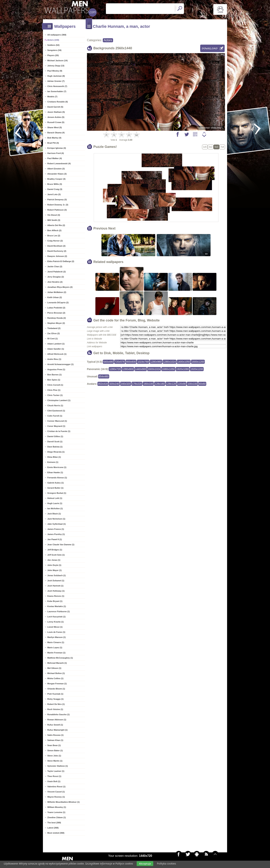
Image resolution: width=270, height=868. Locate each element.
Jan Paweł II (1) (55, 539)
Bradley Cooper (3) (56, 179)
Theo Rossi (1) (54, 776)
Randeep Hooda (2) (57, 318)
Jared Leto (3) (54, 194)
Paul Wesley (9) (55, 71)
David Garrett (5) (55, 107)
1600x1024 (154, 369)
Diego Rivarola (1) (56, 452)
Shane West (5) (55, 127)
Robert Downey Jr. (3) (58, 205)
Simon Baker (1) (55, 750)
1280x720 (115, 369)
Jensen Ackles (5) (56, 117)
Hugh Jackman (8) (56, 76)
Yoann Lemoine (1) (56, 812)
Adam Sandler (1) (56, 349)
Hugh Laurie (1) (55, 503)
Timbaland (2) (54, 328)
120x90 (182, 384)
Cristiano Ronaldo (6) (58, 102)
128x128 (171, 384)
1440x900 (141, 369)
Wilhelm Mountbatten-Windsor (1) (63, 802)
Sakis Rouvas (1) (55, 735)
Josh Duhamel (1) (56, 581)
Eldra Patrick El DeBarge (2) (61, 261)
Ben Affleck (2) (54, 230)
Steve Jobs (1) (54, 756)
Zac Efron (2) (54, 333)
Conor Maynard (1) (56, 426)
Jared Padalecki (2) (57, 272)
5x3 (216, 147)
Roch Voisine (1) (55, 709)
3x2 (211, 147)
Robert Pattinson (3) (57, 210)
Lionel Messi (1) (55, 627)
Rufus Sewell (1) (55, 725)
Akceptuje (145, 864)
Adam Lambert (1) (56, 344)
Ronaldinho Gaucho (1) (58, 714)
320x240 (114, 384)
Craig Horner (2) (55, 241)
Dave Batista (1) (55, 447)
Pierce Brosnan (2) (56, 313)
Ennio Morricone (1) (57, 467)
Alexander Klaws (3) (57, 174)
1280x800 (128, 369)
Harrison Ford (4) (56, 153)
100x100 (192, 384)
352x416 (103, 384)
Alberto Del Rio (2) (56, 225)
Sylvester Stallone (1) (58, 766)
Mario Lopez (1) (55, 648)
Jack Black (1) (54, 514)
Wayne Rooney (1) (56, 797)
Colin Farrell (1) (55, 416)
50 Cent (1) (52, 339)
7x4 (222, 147)
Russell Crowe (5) (56, 122)
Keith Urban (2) (55, 297)
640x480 (108, 362)
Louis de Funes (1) (56, 632)
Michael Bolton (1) (56, 673)
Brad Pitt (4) (53, 143)
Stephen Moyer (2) (56, 323)
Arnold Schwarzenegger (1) (60, 364)
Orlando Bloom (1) (56, 689)
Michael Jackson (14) (57, 61)
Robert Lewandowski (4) (59, 163)
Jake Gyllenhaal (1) (57, 524)
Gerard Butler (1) (55, 488)
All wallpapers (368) (57, 35)
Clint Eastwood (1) (56, 411)
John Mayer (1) (55, 570)
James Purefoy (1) (56, 534)
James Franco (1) (56, 529)
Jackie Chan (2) (55, 266)
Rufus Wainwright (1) (57, 730)
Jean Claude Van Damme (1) (61, 545)
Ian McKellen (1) (55, 508)
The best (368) (54, 823)
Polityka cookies (166, 863)
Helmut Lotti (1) (55, 498)
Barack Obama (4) (56, 133)
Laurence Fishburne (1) (59, 611)
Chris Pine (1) (54, 390)
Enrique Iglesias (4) (57, 148)
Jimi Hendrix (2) (55, 282)
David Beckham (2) (56, 246)
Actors (108, 40)
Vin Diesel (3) (54, 215)
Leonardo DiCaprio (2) (58, 303)
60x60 (202, 384)
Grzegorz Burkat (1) (57, 493)
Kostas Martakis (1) (57, 606)
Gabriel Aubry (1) (56, 483)
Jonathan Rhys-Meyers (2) (60, 287)
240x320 (126, 384)
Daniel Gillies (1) (55, 436)
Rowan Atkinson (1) (57, 720)
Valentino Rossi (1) (56, 787)
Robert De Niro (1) (56, 704)
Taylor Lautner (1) (56, 771)
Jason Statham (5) (56, 112)
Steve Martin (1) (55, 761)
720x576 (120, 362)
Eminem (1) (53, 462)
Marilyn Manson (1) (57, 637)
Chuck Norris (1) (55, 405)
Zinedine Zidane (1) (57, 817)
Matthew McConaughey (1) (60, 658)
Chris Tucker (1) (55, 395)
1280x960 (156, 362)
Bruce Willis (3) (55, 184)
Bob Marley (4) (54, 138)
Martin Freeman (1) (56, 653)
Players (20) (53, 55)
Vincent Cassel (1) (56, 792)
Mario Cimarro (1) (56, 642)
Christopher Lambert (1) (59, 400)
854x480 (104, 376)
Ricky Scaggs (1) (55, 699)
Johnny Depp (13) (56, 66)
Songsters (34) (54, 50)
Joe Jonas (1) (54, 560)
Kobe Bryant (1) (55, 601)
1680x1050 (168, 369)
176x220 (137, 384)
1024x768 (143, 362)
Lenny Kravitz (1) (56, 622)
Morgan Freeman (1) (57, 684)
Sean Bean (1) (54, 745)
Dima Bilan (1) (54, 457)
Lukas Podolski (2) (56, 308)
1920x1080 (183, 369)
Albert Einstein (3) (56, 169)
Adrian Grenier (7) (56, 81)
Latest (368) (53, 828)
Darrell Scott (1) (55, 442)
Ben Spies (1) (54, 380)
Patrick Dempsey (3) (57, 200)
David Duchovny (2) (57, 251)
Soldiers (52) (53, 45)
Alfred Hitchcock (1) (57, 354)
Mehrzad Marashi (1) (57, 663)
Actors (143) (53, 40)
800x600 (131, 362)
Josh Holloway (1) (56, 591)
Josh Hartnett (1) (55, 586)
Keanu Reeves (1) (56, 596)
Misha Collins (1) (55, 678)
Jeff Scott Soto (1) (56, 555)
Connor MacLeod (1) (57, 421)
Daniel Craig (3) (55, 189)
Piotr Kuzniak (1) (55, 694)
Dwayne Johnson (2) (57, 256)
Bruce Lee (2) (54, 236)
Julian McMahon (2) (57, 292)
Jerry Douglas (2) (56, 277)
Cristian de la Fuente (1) (59, 431)
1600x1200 (198, 362)
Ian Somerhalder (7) (57, 91)
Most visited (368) (56, 833)
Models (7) (52, 97)
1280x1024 (170, 362)
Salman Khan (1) (55, 740)
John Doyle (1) (54, 565)
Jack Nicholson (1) (56, 519)
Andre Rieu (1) (54, 359)
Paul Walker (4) (55, 158)
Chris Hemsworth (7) (57, 86)
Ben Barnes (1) (55, 375)
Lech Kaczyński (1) (56, 617)
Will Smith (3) (54, 220)
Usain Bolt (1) (54, 781)
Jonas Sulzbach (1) (57, 575)
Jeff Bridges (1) (55, 550)
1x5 (205, 147)
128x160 (160, 384)
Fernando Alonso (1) (57, 478)
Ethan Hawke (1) (55, 472)
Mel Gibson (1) (54, 668)
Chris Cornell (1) (55, 385)
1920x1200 (197, 369)
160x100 (148, 384)
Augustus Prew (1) (56, 369)
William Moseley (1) (57, 807)
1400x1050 (184, 362)
